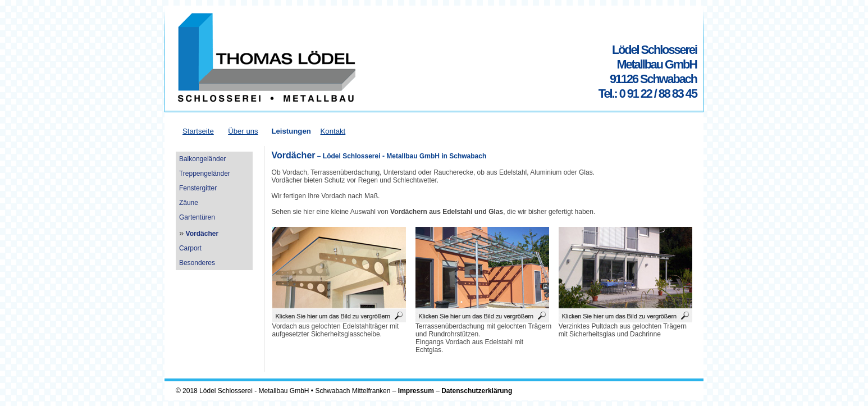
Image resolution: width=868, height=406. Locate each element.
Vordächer (202, 234)
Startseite (198, 131)
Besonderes (197, 263)
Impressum (416, 391)
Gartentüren (197, 217)
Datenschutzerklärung (477, 391)
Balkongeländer (202, 159)
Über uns (243, 131)
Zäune (189, 203)
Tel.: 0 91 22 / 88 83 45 (648, 93)
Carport (190, 248)
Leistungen (291, 131)
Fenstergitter (198, 188)
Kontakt (333, 131)
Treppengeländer (205, 174)
